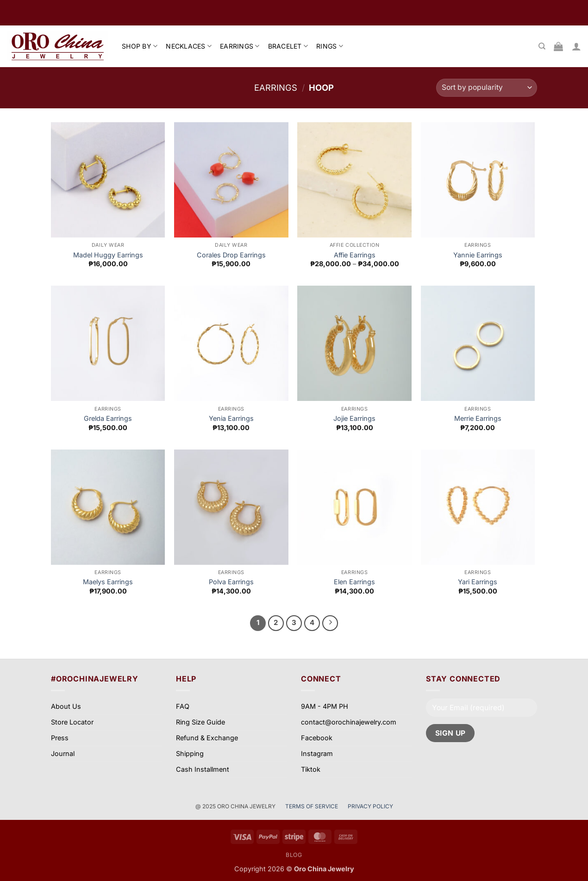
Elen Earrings (354, 582)
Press (60, 738)
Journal (63, 753)
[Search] (542, 46)
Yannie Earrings (478, 255)
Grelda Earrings (108, 418)
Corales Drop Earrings (231, 255)
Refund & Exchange (207, 738)
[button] (576, 46)
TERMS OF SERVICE (312, 806)
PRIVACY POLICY (370, 806)
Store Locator (72, 722)
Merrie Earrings (478, 418)
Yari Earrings (478, 582)
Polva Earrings (231, 582)
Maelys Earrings (108, 582)
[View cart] (558, 46)
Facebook (317, 738)
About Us (66, 706)
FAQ (183, 706)
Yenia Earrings (231, 418)
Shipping (190, 753)
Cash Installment (203, 769)
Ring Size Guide (200, 722)
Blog (294, 855)
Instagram (317, 753)
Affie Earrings (355, 255)
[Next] (330, 623)
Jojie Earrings (354, 418)
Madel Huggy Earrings (108, 255)
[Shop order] (487, 88)
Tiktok (311, 769)
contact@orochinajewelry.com (349, 722)
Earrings (276, 87)
